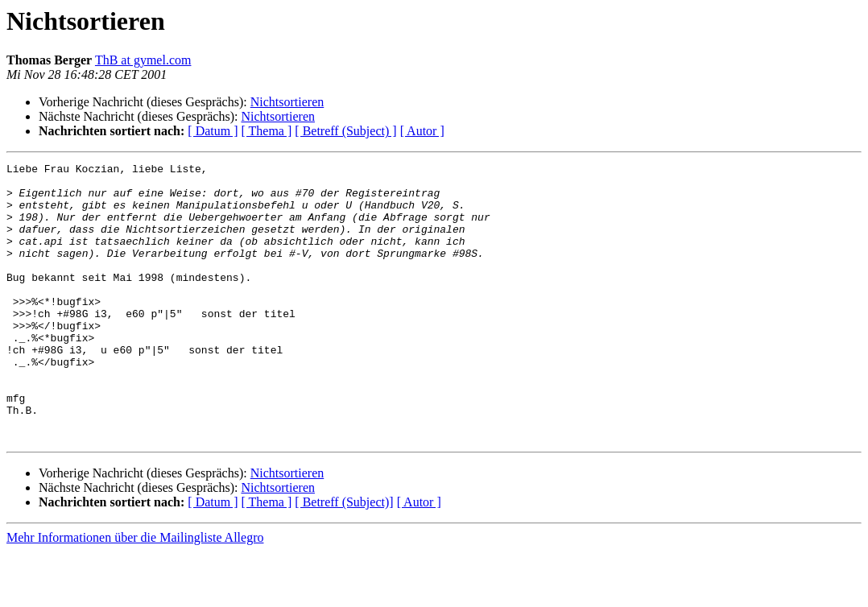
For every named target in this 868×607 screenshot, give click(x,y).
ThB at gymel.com (143, 60)
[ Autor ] (422, 131)
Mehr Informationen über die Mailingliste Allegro (135, 593)
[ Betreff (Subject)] (344, 557)
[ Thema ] (267, 131)
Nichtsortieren (287, 102)
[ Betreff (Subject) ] (345, 131)
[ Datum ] (213, 131)
